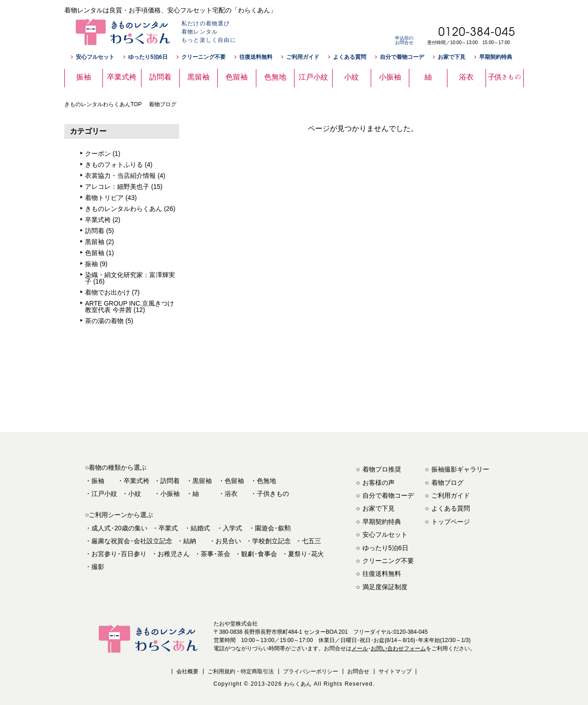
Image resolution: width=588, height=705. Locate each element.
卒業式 (168, 528)
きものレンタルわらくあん (124, 209)
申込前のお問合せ (404, 40)
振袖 (91, 264)
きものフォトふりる (114, 165)
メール (360, 648)
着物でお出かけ (107, 292)
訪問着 (95, 231)
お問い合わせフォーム (398, 648)
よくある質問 (350, 57)
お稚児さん (174, 554)
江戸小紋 (104, 494)
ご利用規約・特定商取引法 (241, 671)
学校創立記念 (271, 541)
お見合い (228, 541)
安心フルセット (95, 57)
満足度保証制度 (385, 587)
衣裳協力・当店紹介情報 (120, 176)
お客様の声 (379, 483)
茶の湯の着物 (104, 321)
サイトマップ (395, 671)
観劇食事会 (259, 554)
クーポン (98, 154)
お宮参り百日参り (119, 554)
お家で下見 (452, 57)
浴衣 (231, 494)
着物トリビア (104, 198)
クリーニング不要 (204, 57)
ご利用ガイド (303, 57)
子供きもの (273, 494)
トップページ (451, 522)
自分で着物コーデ (402, 57)
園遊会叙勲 (273, 528)
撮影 (98, 567)
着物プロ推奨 (382, 469)
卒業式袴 (98, 220)
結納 (190, 541)
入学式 (232, 528)
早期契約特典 (496, 57)
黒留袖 (95, 242)
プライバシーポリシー (311, 671)
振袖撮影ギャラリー (460, 469)
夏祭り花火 (306, 554)
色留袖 (95, 253)
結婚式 (200, 528)
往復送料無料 (256, 57)
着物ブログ (447, 483)
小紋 (135, 494)
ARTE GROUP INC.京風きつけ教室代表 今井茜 (130, 307)
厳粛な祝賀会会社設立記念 (132, 541)
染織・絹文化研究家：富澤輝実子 (130, 278)
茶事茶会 (215, 554)
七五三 (311, 541)
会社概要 (187, 671)
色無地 (266, 481)
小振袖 (170, 494)
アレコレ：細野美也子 (117, 187)
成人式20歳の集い (119, 528)
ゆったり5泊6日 (148, 57)
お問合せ (358, 671)
